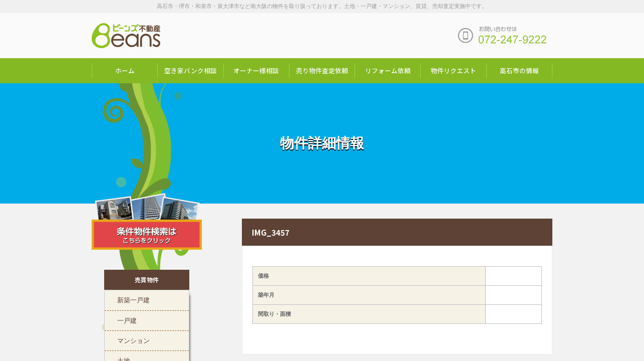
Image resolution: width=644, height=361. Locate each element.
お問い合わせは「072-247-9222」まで (502, 36)
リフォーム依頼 (388, 70)
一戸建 (127, 320)
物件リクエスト (453, 70)
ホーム (125, 70)
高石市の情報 (519, 70)
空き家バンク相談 (191, 70)
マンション (133, 340)
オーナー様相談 (256, 70)
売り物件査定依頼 (322, 70)
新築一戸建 (133, 299)
